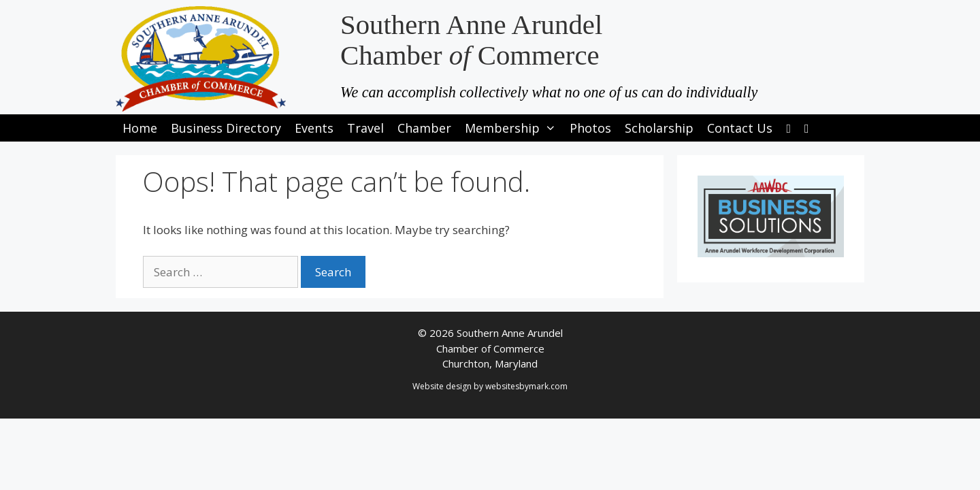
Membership (514, 128)
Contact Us (740, 128)
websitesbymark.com (526, 386)
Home (140, 128)
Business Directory (226, 128)
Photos (590, 128)
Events (314, 128)
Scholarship (659, 128)
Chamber (424, 128)
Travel (365, 128)
